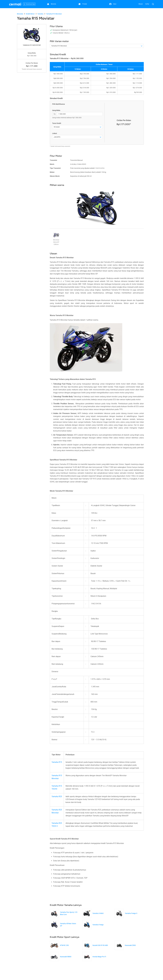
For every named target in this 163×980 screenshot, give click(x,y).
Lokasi (55, 133)
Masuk (141, 4)
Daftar (147, 4)
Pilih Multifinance (59, 104)
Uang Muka (56, 110)
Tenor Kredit (57, 123)
